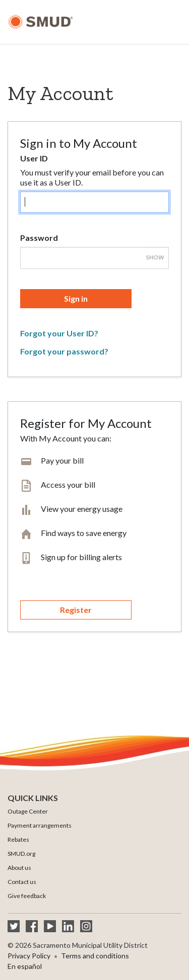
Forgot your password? (64, 351)
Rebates (18, 839)
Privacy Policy (29, 956)
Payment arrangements (40, 825)
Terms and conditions (95, 956)
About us (19, 868)
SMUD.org (21, 854)
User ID (34, 158)
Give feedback (27, 896)
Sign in (76, 298)
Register (76, 610)
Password (39, 238)
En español (25, 966)
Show (155, 257)
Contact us (22, 882)
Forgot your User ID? (59, 333)
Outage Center (28, 811)
